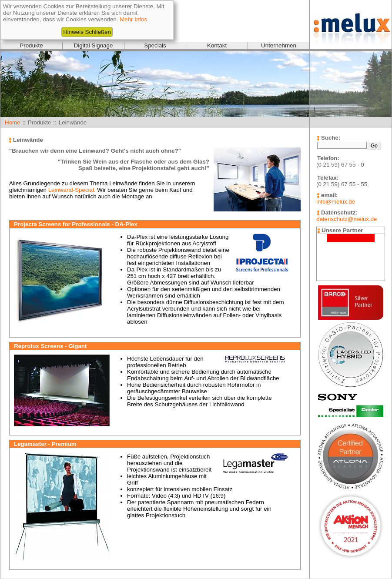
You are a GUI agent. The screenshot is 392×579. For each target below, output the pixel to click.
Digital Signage (94, 45)
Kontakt (217, 45)
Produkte (31, 45)
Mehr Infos (133, 19)
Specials (155, 45)
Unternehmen (279, 45)
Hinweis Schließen (87, 32)
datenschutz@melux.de (347, 219)
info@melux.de (336, 202)
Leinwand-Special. (72, 190)
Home (13, 122)
